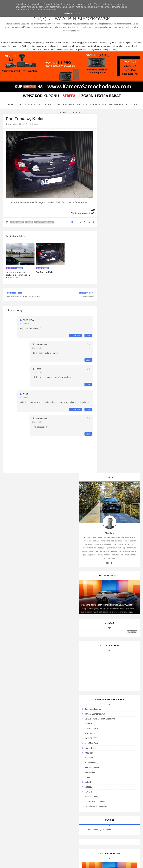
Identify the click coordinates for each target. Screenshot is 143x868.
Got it (79, 14)
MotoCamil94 (112, 359)
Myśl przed (115, 105)
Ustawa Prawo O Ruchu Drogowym (121, 345)
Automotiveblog (113, 389)
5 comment (35, 124)
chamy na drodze (14, 268)
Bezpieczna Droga (114, 394)
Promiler (110, 350)
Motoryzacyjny (123, 853)
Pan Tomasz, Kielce (45, 272)
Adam (26, 394)
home (11, 105)
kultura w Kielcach (44, 222)
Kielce (29, 222)
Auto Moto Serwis (114, 369)
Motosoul (110, 413)
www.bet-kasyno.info (63, 866)
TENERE (110, 418)
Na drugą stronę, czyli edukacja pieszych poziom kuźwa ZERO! (18, 275)
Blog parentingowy (114, 335)
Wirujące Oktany (113, 423)
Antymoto (110, 384)
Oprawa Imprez (113, 355)
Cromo (109, 403)
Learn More (68, 14)
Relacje (81, 105)
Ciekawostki (97, 105)
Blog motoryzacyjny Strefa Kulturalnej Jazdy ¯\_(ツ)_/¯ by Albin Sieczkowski (72, 17)
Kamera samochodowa (116, 427)
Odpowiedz (75, 335)
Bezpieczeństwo (63, 105)
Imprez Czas (112, 374)
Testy (46, 105)
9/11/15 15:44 (24, 397)
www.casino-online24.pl (132, 863)
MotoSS (109, 408)
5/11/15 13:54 (37, 372)
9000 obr (110, 379)
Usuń (88, 335)
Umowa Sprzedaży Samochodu (120, 456)
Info (21, 105)
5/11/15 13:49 (37, 348)
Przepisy (130, 105)
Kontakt (78, 113)
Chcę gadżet (17, 222)
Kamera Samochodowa (116, 340)
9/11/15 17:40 (37, 422)
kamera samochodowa (28, 772)
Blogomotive (111, 398)
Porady (64, 113)
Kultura (33, 105)
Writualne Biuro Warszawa (117, 432)
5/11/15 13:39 (24, 323)
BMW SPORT (112, 364)
